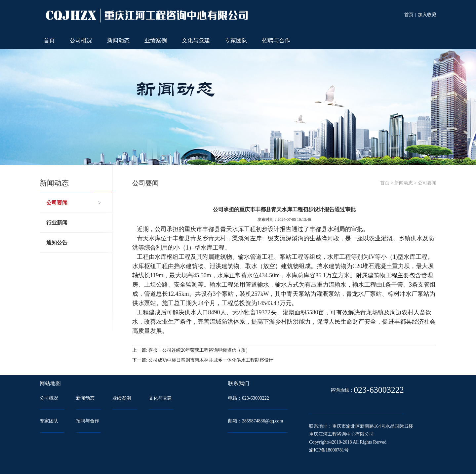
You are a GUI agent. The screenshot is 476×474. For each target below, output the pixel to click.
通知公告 (57, 242)
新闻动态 (118, 40)
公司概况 (81, 40)
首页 (409, 15)
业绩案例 (156, 40)
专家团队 (236, 40)
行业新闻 (57, 223)
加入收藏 (427, 15)
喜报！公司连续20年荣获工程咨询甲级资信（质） (199, 350)
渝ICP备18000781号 (329, 450)
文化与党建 (196, 40)
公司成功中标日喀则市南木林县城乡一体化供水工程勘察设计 (211, 360)
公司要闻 (57, 203)
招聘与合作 (276, 40)
